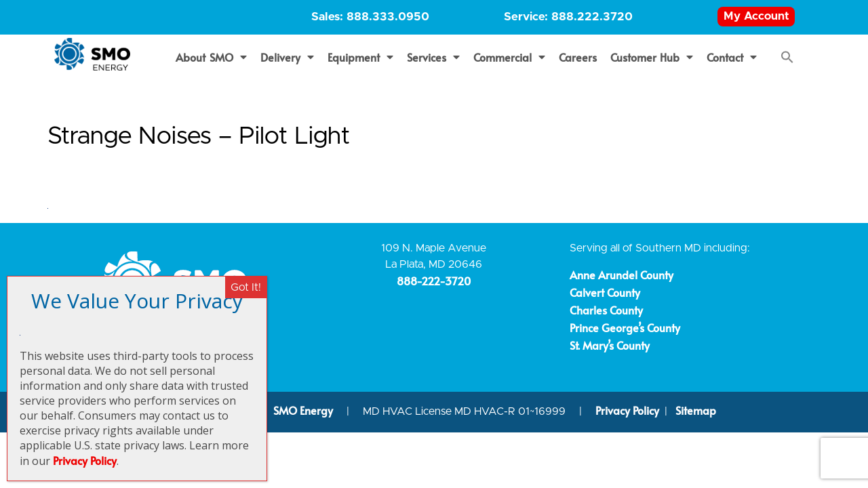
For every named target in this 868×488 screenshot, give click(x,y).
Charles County (606, 316)
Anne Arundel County (622, 281)
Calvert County (605, 298)
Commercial (509, 63)
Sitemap (696, 416)
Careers (578, 63)
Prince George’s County (625, 333)
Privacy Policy (627, 416)
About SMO (211, 63)
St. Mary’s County (610, 351)
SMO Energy (304, 416)
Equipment (360, 63)
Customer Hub (652, 63)
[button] (787, 63)
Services (433, 63)
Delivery (287, 63)
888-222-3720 (434, 287)
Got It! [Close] (246, 287)
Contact (732, 63)
